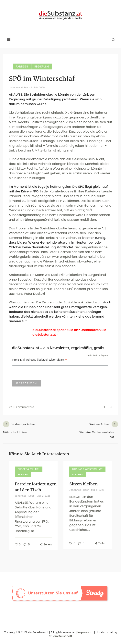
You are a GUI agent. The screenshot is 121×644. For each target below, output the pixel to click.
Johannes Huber (19, 87)
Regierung (42, 67)
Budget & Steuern (29, 469)
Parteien (22, 67)
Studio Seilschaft (61, 636)
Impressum (85, 632)
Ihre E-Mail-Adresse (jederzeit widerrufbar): (39, 360)
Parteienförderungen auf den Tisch (36, 487)
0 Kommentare (22, 407)
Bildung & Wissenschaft (87, 469)
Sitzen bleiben (83, 484)
